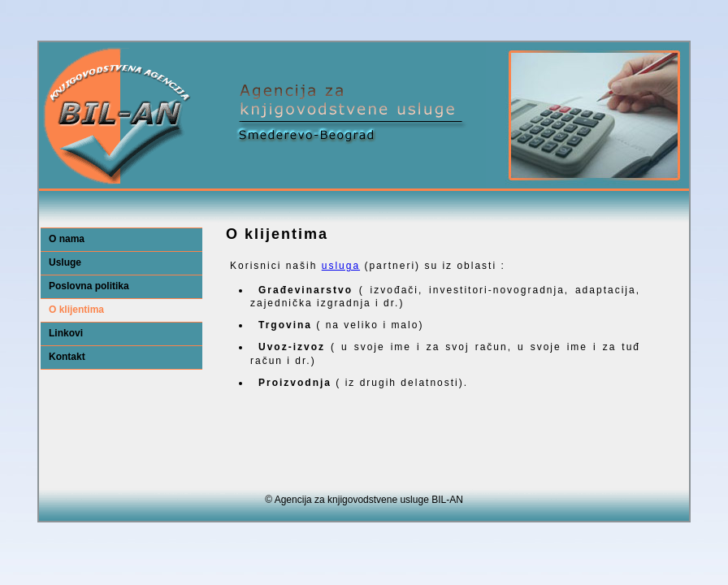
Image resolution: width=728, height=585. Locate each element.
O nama (67, 239)
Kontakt (67, 357)
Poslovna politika (89, 286)
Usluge (65, 262)
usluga (341, 266)
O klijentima (76, 310)
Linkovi (66, 333)
